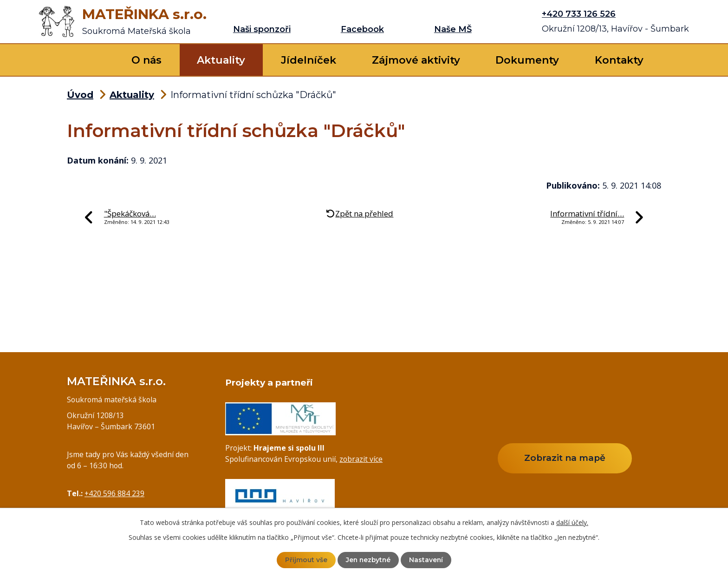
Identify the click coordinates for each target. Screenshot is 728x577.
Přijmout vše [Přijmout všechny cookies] (305, 560)
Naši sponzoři (262, 29)
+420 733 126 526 (579, 14)
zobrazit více (361, 459)
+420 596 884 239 (114, 493)
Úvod (90, 60)
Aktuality (221, 60)
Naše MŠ (453, 29)
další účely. (572, 522)
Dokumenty (527, 60)
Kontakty (619, 60)
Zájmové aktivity (416, 60)
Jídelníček (309, 60)
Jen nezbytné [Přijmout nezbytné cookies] (368, 560)
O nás (146, 60)
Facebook (362, 29)
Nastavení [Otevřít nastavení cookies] (427, 560)
